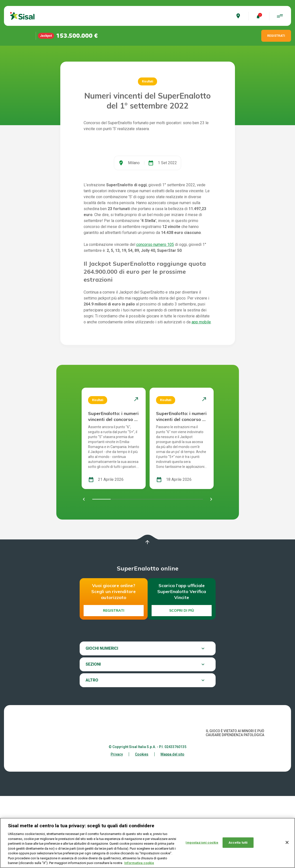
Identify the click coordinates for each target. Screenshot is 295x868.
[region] (147, 843)
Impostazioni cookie (202, 843)
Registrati (114, 682)
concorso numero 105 (155, 317)
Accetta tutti (238, 843)
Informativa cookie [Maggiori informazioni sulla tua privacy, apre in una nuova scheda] (139, 863)
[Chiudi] (287, 842)
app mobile (201, 394)
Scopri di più (182, 682)
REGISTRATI (276, 36)
